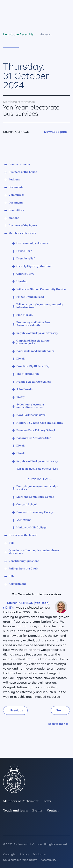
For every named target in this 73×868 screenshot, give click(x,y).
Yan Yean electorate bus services (37, 469)
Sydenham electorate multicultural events (30, 406)
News (47, 801)
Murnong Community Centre (35, 497)
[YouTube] (5, 828)
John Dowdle (25, 390)
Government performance (33, 243)
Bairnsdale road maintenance (35, 351)
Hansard (46, 34)
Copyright (9, 854)
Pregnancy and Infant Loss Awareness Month (33, 324)
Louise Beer (24, 251)
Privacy (24, 854)
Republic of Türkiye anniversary (37, 333)
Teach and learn (15, 811)
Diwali (20, 359)
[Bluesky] (26, 828)
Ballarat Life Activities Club (34, 438)
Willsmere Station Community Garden (41, 289)
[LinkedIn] (26, 822)
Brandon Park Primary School (36, 431)
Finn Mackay (25, 315)
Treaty (21, 397)
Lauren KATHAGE (39, 479)
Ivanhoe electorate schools (34, 382)
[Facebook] (68, 822)
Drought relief (25, 259)
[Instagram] (47, 822)
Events (37, 811)
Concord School (26, 505)
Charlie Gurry (25, 274)
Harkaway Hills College (31, 528)
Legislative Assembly (18, 34)
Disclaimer (40, 854)
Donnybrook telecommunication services (37, 488)
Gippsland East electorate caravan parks (33, 342)
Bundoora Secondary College (35, 512)
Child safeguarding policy (20, 860)
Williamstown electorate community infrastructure (40, 306)
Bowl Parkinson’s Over (31, 415)
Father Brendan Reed (30, 297)
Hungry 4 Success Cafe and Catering (40, 423)
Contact (53, 811)
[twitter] (5, 822)
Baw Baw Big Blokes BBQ (33, 366)
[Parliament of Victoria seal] (14, 778)
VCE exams (24, 520)
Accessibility (48, 860)
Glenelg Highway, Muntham (34, 266)
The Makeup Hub (28, 374)
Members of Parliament (21, 801)
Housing (22, 282)
